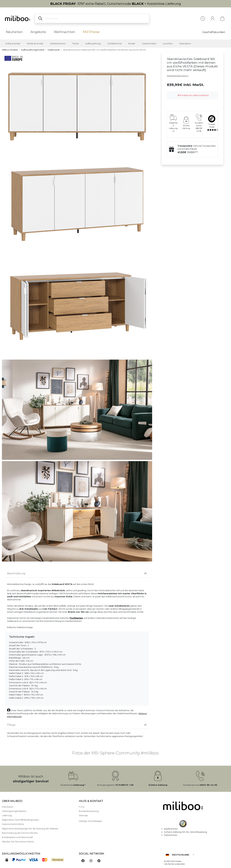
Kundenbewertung (89, 811)
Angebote (38, 32)
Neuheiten (14, 32)
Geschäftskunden (214, 32)
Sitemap (83, 815)
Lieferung (7, 815)
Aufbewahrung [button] (93, 44)
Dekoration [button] (185, 44)
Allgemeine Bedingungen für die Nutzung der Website (30, 829)
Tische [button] (76, 44)
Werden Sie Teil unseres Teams (18, 842)
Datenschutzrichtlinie (13, 824)
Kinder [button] (132, 44)
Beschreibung (16, 573)
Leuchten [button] (168, 44)
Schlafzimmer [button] (115, 44)
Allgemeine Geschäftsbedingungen (20, 820)
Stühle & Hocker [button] (35, 44)
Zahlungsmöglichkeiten (14, 811)
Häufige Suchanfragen (91, 821)
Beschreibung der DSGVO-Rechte (20, 833)
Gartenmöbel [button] (149, 44)
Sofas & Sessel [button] (13, 44)
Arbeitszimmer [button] (58, 44)
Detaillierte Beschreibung (178, 76)
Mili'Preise (91, 32)
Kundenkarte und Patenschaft (17, 837)
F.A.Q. (82, 807)
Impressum (8, 807)
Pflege (11, 725)
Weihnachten (64, 32)
